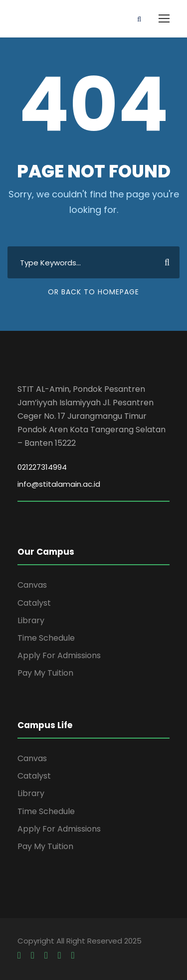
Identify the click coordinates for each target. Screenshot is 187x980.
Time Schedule (46, 638)
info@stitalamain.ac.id (59, 484)
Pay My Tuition (45, 673)
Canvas (32, 585)
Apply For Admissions (59, 655)
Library (31, 620)
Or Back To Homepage (93, 292)
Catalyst (34, 603)
